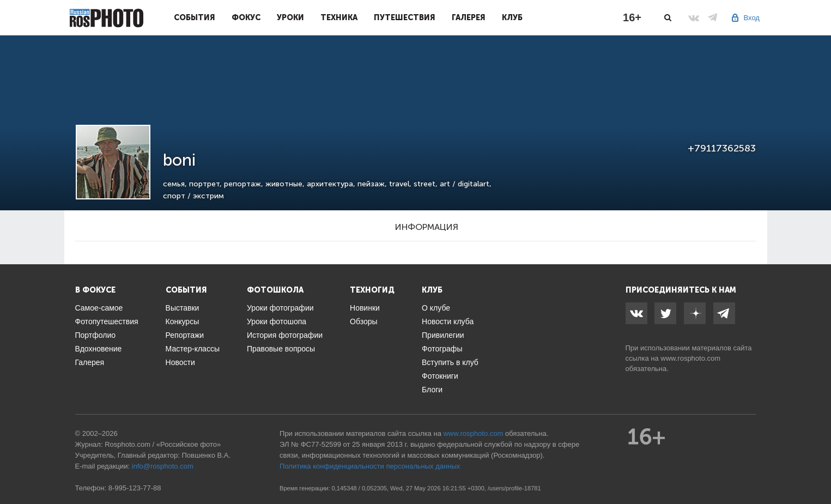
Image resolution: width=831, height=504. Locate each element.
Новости (180, 362)
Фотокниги (440, 376)
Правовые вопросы (281, 349)
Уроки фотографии (280, 308)
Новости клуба (448, 321)
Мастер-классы (193, 349)
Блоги (432, 390)
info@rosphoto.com (163, 466)
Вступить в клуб (450, 362)
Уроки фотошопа (277, 321)
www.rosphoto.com (690, 358)
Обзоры (364, 321)
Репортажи (185, 335)
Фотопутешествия (107, 321)
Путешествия (405, 17)
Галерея (469, 17)
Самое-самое (99, 308)
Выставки (183, 308)
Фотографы (442, 349)
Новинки (365, 308)
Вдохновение (99, 349)
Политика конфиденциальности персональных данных (370, 466)
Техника (339, 17)
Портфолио (96, 335)
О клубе (436, 308)
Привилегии (443, 335)
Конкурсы (183, 321)
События (195, 17)
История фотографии (285, 335)
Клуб (512, 17)
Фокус (246, 17)
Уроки (290, 17)
